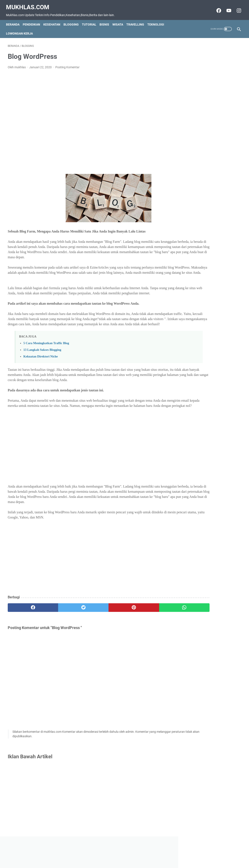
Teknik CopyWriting (198, 145)
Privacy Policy (141, 857)
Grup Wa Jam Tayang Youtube (207, 118)
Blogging (73, 20)
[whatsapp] (145, 626)
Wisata (119, 20)
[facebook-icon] (217, 8)
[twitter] (66, 626)
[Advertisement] (86, 119)
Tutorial (91, 20)
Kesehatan (54, 20)
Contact (104, 857)
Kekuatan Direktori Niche (41, 369)
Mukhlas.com (29, 4)
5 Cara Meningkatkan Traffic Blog (46, 356)
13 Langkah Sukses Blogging (42, 363)
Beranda (14, 20)
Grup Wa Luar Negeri (199, 125)
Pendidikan (33, 20)
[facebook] (27, 626)
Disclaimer (121, 857)
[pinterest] (106, 626)
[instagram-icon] (237, 8)
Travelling (137, 20)
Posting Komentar (67, 65)
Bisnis (106, 20)
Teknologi (157, 20)
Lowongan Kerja (21, 29)
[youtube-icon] (227, 8)
